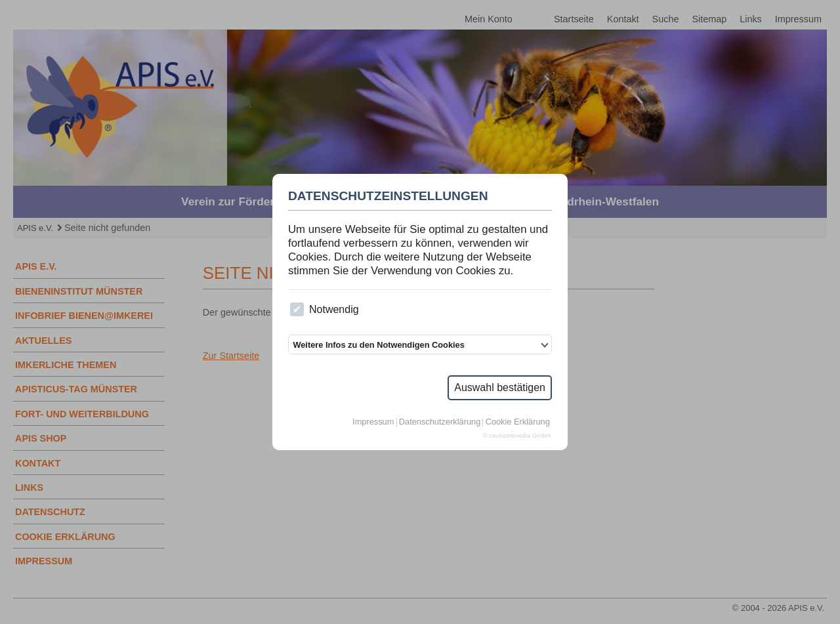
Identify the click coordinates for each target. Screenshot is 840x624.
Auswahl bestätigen (500, 387)
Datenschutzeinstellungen (388, 196)
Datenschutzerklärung (440, 422)
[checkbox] (297, 309)
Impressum (373, 422)
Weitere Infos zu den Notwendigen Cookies (378, 345)
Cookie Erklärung (518, 422)
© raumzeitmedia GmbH (517, 436)
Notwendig (324, 309)
